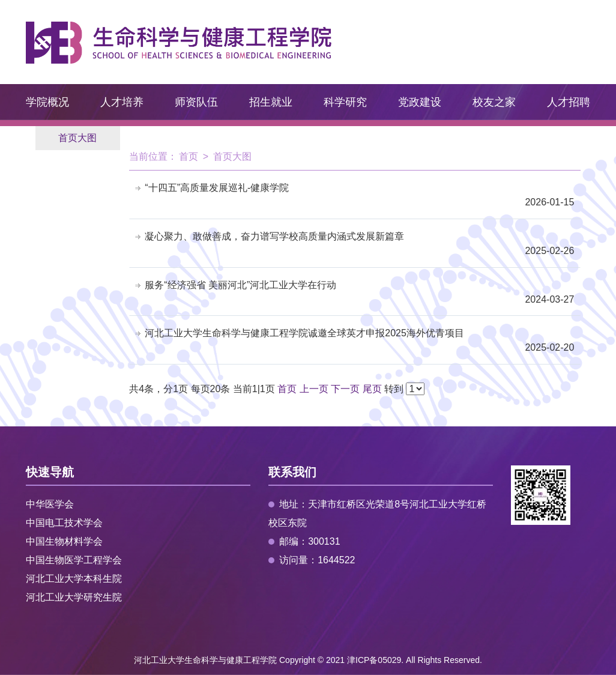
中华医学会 (50, 504)
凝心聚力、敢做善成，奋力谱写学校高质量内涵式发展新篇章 (274, 236)
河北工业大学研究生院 (74, 597)
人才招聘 (569, 102)
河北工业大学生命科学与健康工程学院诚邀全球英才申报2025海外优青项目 (304, 333)
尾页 (372, 389)
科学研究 (345, 102)
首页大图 (77, 138)
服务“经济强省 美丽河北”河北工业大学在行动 (240, 285)
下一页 (345, 389)
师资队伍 (196, 102)
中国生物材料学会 (64, 541)
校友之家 (494, 102)
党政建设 (420, 102)
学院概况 (47, 102)
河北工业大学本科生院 (74, 579)
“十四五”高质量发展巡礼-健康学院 (217, 188)
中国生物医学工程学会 (74, 560)
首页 (189, 156)
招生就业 (271, 102)
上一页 (314, 389)
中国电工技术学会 (64, 523)
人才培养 (122, 102)
